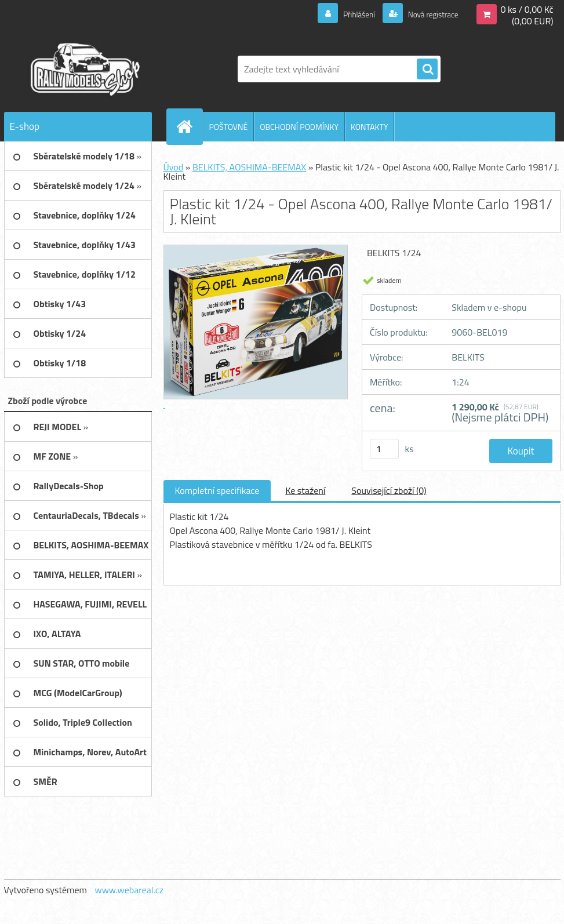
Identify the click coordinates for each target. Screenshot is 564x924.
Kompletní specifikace (217, 490)
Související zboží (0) (389, 490)
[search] (427, 70)
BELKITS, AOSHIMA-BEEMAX (249, 167)
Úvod (174, 167)
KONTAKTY (369, 127)
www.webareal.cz (129, 890)
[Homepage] (190, 126)
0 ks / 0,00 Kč (527, 9)
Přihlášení (345, 14)
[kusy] (384, 449)
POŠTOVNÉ (229, 127)
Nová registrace (427, 14)
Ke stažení (305, 490)
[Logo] (84, 69)
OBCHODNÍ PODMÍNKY (299, 127)
